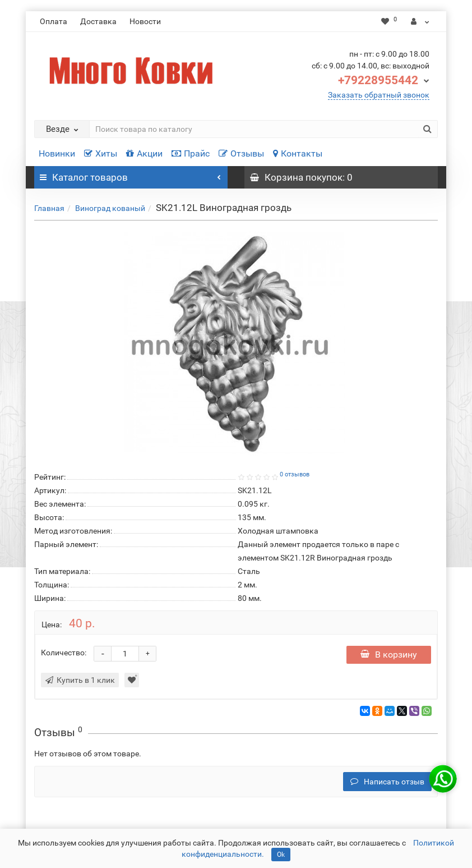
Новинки (57, 153)
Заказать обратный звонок (379, 95)
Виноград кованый (110, 208)
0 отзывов (295, 474)
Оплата (54, 21)
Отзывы (241, 153)
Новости (145, 21)
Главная (49, 208)
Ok (281, 855)
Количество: (64, 653)
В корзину (389, 655)
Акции (144, 153)
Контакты (298, 153)
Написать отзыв (387, 782)
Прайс (191, 153)
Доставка (98, 21)
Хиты (101, 153)
